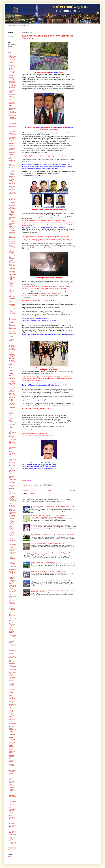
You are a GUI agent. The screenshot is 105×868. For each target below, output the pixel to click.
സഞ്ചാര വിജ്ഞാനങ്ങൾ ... (13, 801)
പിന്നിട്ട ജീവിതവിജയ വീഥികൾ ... (13, 549)
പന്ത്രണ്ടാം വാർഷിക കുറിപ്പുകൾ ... (12, 534)
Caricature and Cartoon (12, 103)
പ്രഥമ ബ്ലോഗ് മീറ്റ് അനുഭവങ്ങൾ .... (12, 591)
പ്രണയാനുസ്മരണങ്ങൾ (12, 586)
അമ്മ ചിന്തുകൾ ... (12, 143)
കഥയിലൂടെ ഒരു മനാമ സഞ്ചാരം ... (12, 384)
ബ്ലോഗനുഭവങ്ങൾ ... (12, 629)
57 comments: (35, 485)
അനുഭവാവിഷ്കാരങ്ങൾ (12, 127)
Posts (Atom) (32, 493)
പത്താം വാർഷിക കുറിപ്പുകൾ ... (12, 528)
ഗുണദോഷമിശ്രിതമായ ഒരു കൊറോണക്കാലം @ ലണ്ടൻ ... (12, 434)
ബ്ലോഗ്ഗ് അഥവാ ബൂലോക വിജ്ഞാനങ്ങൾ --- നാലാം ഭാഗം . (13, 643)
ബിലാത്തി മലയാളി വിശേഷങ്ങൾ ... (12, 609)
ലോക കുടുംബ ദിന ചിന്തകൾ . (12, 770)
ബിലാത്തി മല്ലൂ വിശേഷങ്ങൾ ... (12, 615)
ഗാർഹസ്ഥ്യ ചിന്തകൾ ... (12, 428)
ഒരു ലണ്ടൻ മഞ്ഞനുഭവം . (12, 333)
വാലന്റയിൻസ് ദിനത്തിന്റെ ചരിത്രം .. (12, 780)
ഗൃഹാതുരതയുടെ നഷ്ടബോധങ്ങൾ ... (13, 449)
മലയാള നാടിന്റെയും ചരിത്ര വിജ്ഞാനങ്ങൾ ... (13, 668)
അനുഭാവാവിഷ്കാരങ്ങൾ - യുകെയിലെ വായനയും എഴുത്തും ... (12, 137)
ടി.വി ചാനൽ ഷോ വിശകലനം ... (12, 482)
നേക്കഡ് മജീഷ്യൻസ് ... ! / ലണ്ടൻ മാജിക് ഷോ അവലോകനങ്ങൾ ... (13, 509)
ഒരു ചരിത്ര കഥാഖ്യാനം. (13, 315)
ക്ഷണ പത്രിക (11, 418)
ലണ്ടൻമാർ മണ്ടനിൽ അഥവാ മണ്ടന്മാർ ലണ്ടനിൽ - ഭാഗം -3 (12, 755)
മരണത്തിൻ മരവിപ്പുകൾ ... (12, 650)
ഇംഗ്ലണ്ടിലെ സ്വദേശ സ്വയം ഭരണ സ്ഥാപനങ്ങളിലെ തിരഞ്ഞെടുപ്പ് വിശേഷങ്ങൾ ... (12, 263)
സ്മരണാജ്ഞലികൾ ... (12, 843)
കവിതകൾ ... (13, 388)
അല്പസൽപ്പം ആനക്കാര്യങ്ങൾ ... (12, 156)
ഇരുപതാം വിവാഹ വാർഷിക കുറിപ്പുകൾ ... (12, 285)
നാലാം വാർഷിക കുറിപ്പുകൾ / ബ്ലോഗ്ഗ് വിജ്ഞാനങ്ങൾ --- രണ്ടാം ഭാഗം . (13, 499)
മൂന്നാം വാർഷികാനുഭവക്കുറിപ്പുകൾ (12, 690)
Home (49, 491)
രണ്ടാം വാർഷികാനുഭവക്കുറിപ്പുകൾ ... (12, 710)
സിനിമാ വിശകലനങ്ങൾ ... (12, 814)
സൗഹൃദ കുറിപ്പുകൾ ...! (12, 839)
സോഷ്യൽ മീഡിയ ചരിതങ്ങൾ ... (12, 827)
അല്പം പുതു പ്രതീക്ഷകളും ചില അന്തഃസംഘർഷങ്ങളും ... (12, 149)
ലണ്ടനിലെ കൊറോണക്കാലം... (12, 720)
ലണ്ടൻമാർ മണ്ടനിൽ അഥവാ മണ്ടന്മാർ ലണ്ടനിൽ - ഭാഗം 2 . (12, 746)
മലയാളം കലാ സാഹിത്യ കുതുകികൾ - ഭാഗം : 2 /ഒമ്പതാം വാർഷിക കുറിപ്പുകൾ (12, 658)
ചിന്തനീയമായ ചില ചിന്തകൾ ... (12, 461)
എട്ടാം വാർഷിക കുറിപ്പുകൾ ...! (12, 291)
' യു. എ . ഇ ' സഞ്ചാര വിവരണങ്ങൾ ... (12, 62)
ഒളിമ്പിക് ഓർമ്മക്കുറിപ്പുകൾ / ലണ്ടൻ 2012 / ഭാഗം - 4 (12, 363)
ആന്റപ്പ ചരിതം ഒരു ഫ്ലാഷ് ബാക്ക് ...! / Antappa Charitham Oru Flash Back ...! (51, 581)
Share (9, 857)
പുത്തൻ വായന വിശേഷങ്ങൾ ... (12, 558)
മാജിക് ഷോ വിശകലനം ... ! (12, 677)
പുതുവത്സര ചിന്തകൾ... (12, 553)
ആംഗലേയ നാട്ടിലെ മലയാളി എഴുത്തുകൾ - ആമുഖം (12, 172)
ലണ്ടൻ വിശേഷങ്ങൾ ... (12, 739)
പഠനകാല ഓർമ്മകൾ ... (13, 516)
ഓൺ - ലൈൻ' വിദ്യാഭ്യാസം (12, 370)
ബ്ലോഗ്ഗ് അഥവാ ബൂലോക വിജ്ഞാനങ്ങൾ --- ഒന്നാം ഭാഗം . (13, 635)
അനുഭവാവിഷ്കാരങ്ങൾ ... (12, 131)
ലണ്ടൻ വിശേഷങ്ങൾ (12, 734)
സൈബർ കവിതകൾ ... (13, 823)
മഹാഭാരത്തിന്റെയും (13, 673)
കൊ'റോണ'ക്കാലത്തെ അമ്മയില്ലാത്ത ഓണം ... (12, 395)
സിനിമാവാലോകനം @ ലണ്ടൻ (12, 819)
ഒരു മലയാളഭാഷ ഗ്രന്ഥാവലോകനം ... (13, 320)
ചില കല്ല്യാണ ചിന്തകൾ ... (12, 465)
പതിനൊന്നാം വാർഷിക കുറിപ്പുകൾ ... (12, 521)
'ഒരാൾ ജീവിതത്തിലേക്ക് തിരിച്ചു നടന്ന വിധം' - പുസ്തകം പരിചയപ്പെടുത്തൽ (12, 70)
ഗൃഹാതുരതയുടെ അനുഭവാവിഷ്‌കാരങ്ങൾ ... (13, 443)
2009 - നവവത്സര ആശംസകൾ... (12, 98)
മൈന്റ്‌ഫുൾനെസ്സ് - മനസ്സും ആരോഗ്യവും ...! (12, 697)
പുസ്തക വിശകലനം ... (12, 563)
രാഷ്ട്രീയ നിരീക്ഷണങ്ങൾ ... (12, 715)
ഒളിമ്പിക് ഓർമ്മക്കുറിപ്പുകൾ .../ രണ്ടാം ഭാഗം (12, 356)
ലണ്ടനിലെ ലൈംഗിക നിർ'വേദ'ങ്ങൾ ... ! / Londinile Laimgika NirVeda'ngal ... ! (51, 525)
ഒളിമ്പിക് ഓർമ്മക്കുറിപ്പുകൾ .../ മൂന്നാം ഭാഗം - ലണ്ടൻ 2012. (12, 349)
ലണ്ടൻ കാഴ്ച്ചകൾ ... (13, 726)
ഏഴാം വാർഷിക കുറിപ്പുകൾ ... (12, 297)
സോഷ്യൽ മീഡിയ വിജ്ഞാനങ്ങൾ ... (13, 833)
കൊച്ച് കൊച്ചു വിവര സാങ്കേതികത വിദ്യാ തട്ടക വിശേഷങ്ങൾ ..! (12, 404)
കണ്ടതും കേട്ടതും (11, 374)
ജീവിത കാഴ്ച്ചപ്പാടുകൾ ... (12, 470)
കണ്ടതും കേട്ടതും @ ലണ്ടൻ (12, 378)
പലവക (11, 538)
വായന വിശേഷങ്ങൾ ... (12, 775)
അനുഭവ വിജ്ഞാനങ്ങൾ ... (13, 123)
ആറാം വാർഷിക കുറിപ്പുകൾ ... (12, 252)
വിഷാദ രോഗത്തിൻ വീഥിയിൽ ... (12, 786)
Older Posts (72, 491)
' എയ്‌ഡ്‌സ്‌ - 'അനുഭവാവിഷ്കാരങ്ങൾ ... (13, 56)
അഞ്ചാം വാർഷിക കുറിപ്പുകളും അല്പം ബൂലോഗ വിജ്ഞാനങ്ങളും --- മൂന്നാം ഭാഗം (13, 110)
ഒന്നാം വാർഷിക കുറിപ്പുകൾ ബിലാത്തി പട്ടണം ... (12, 304)
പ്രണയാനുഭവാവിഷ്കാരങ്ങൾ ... (12, 582)
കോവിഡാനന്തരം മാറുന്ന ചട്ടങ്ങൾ (12, 413)
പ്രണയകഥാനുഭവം (12, 578)
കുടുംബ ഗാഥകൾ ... (12, 390)
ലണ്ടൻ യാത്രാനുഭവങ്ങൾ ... (12, 730)
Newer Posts (26, 491)
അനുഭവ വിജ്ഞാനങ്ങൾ (13, 119)
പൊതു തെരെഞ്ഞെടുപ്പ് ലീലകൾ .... (13, 573)
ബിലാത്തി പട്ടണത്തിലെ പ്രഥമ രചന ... (12, 603)
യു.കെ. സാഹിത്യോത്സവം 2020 (13, 704)
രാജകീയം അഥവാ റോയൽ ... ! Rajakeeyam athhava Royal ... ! (47, 544)
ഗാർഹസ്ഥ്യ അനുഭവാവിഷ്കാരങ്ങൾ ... (12, 422)
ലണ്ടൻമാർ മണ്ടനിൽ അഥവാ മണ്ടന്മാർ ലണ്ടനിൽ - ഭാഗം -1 (12, 764)
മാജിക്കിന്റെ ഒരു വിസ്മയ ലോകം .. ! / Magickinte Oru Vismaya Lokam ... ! (50, 572)
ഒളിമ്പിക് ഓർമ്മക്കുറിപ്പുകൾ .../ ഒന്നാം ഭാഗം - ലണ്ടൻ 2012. (12, 340)
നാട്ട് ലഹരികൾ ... (13, 492)
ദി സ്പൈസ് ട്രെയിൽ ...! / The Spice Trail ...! (43, 562)
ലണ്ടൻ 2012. (13, 723)
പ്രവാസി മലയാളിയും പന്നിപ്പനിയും (12, 597)
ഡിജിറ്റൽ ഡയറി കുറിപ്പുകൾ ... (12, 488)
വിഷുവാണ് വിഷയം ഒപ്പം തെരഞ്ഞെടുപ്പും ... (13, 791)
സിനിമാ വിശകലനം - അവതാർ (12, 809)
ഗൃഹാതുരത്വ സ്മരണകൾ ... (12, 455)
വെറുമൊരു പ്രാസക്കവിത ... (12, 797)
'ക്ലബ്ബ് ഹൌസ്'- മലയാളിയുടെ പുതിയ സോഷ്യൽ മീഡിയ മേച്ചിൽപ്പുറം (12, 81)
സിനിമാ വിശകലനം (12, 805)
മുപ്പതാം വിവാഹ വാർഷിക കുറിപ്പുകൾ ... (12, 683)
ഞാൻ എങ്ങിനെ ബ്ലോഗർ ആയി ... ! (12, 476)
